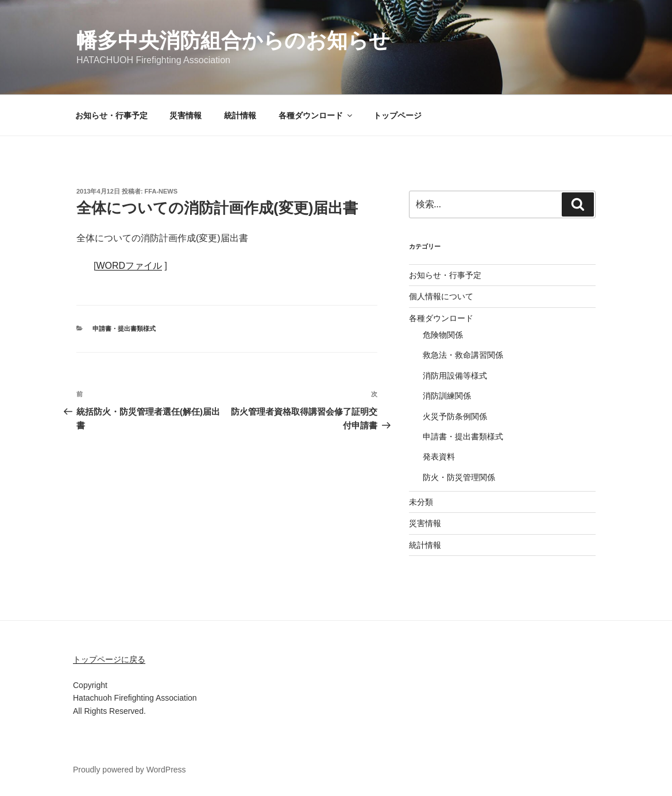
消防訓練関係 (447, 396)
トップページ (397, 115)
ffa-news (161, 191)
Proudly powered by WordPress (130, 770)
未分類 (421, 502)
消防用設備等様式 (455, 376)
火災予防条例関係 (455, 416)
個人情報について (441, 296)
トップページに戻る (109, 659)
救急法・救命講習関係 (463, 355)
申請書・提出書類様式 (124, 329)
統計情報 (240, 115)
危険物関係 (443, 335)
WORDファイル (129, 266)
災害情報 (186, 115)
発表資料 (439, 457)
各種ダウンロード (316, 115)
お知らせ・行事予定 (111, 115)
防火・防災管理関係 (459, 477)
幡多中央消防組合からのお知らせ (233, 40)
